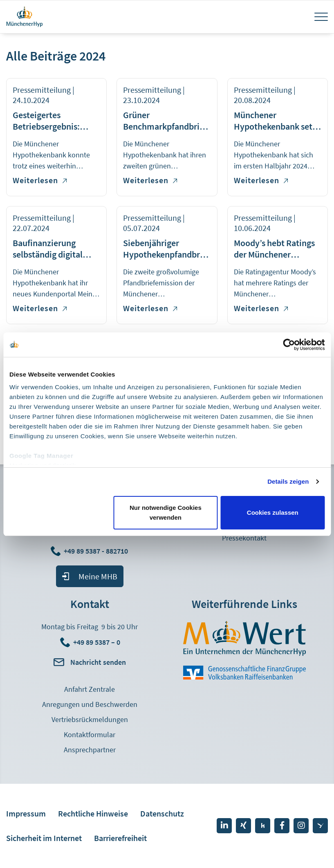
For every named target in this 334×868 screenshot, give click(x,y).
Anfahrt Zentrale (90, 689)
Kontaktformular (90, 735)
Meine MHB (98, 576)
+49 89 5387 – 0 (97, 642)
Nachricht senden (98, 662)
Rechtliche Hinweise (93, 813)
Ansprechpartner (90, 750)
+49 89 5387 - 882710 (97, 551)
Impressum (26, 813)
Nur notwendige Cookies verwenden (166, 513)
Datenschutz (162, 813)
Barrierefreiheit (120, 838)
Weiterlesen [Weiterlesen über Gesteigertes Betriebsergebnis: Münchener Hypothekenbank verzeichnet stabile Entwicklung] (40, 180)
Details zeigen (288, 481)
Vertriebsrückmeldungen (90, 719)
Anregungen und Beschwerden (90, 704)
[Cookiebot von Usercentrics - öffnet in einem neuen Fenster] (289, 345)
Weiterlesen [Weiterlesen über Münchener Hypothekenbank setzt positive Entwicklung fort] (261, 180)
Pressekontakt (244, 538)
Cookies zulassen (273, 513)
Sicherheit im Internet (44, 838)
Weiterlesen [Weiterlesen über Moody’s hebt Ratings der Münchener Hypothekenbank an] (261, 308)
